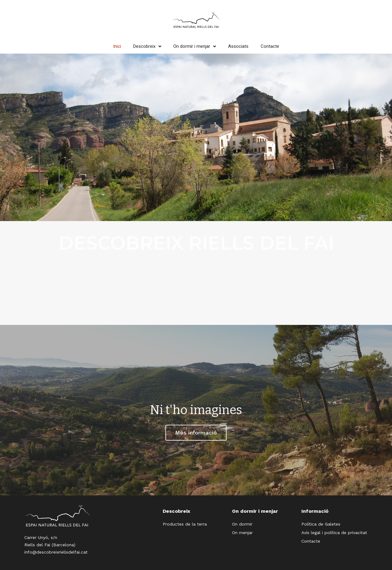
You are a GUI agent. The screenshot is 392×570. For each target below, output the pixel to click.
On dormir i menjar (195, 46)
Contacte (270, 46)
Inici (117, 46)
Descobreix (147, 46)
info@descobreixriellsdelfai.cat (56, 552)
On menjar (242, 533)
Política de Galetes (321, 524)
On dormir (242, 524)
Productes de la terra (185, 524)
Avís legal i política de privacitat (334, 533)
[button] (196, 433)
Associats (238, 46)
